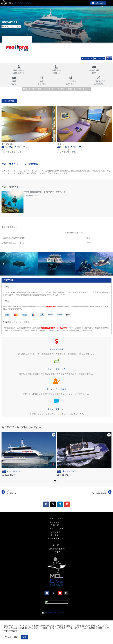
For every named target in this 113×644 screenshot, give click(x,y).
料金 (70, 89)
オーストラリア (14, 471)
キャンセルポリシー (82, 89)
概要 (25, 89)
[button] (3, 264)
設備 (39, 89)
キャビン (32, 89)
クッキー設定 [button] (11, 637)
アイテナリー (61, 89)
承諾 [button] (24, 637)
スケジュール (48, 89)
